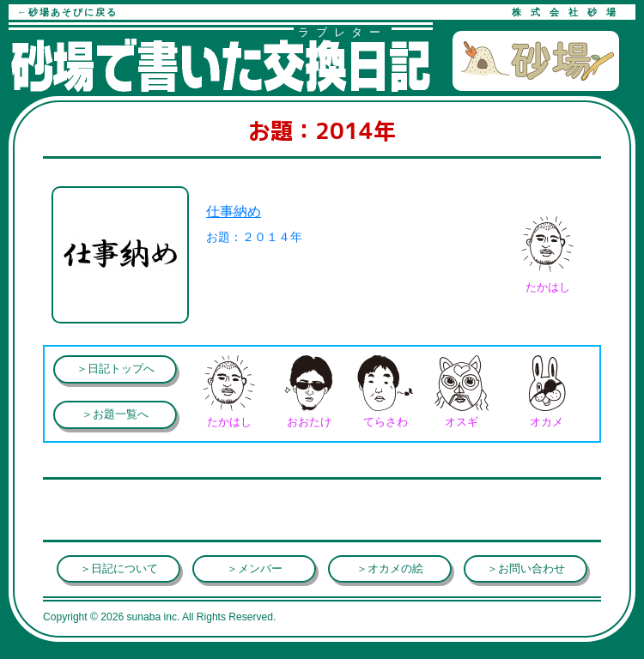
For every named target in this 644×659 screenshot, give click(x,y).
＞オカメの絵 (390, 568)
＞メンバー (255, 568)
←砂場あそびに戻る (67, 12)
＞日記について (119, 568)
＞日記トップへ (115, 369)
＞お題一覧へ (115, 414)
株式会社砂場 (568, 12)
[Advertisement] (180, 510)
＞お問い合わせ (526, 568)
